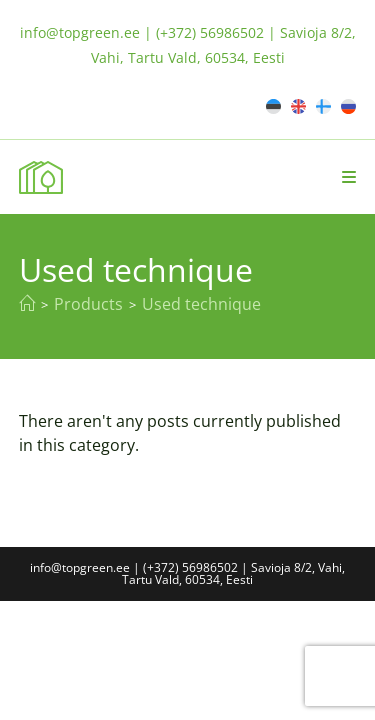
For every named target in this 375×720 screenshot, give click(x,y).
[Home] (27, 304)
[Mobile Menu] (349, 177)
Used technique (201, 304)
